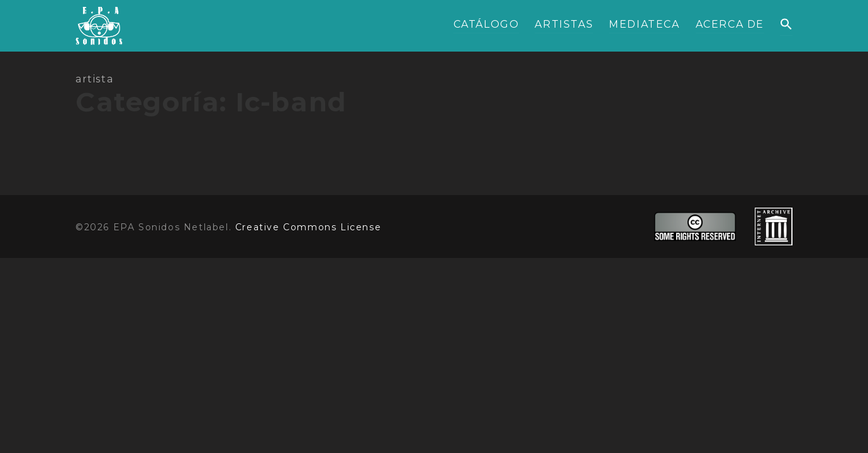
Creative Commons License (308, 227)
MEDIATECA (644, 24)
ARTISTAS (564, 24)
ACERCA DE (730, 24)
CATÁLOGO (487, 24)
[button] (786, 25)
